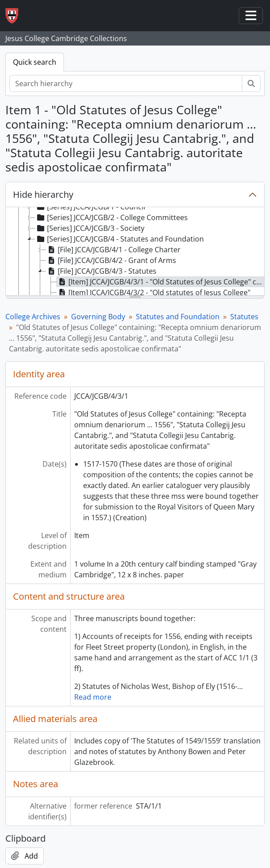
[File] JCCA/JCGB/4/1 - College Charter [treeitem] (113, 250)
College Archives (33, 317)
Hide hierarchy (43, 194)
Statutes (244, 317)
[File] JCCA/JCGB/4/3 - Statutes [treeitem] (101, 271)
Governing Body (98, 317)
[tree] (135, 252)
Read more (93, 697)
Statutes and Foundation (178, 317)
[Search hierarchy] (126, 83)
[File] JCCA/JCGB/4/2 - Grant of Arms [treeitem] (111, 260)
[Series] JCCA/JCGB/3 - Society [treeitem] (90, 228)
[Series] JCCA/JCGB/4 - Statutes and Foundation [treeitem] (120, 239)
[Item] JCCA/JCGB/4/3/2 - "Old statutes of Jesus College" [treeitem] (154, 292)
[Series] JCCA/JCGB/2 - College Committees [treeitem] (112, 217)
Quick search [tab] (35, 62)
